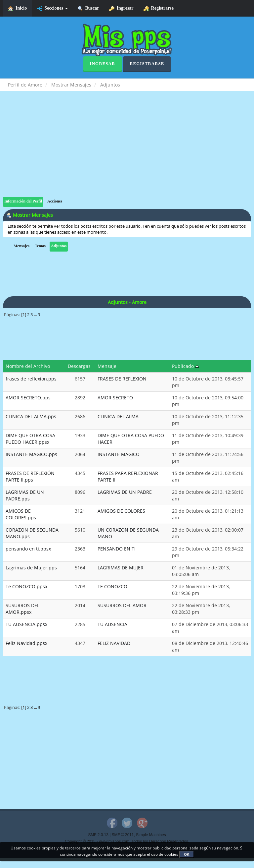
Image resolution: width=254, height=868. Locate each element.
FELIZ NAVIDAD (114, 643)
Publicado (186, 366)
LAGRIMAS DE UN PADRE (125, 492)
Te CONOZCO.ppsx (26, 586)
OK (187, 854)
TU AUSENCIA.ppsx (26, 624)
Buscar (88, 8)
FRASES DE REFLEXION (122, 379)
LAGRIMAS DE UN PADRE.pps (25, 495)
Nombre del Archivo (28, 366)
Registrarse (159, 8)
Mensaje (107, 366)
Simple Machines (151, 835)
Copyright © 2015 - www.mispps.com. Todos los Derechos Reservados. (127, 841)
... (36, 315)
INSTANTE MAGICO (119, 454)
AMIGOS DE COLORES (121, 511)
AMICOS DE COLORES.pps (21, 514)
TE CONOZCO (112, 586)
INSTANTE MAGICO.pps (31, 454)
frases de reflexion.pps (31, 379)
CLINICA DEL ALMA (118, 416)
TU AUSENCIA (112, 624)
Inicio (17, 8)
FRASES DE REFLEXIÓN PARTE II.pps (30, 476)
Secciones (52, 8)
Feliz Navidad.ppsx (26, 643)
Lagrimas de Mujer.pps (31, 568)
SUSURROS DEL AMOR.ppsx (22, 609)
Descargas (79, 366)
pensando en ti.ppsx (28, 549)
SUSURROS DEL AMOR (122, 605)
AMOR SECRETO (115, 398)
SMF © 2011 (123, 835)
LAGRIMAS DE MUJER (121, 568)
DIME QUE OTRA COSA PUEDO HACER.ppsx (30, 439)
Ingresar (121, 8)
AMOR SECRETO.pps (28, 398)
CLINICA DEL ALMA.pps (31, 416)
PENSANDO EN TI (117, 549)
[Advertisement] (127, 150)
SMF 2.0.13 (98, 835)
